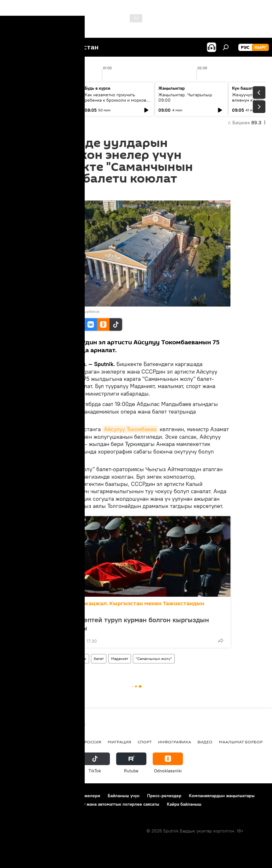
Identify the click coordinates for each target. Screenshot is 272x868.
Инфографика (175, 742)
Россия (93, 742)
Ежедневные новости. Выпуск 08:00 (42, 97)
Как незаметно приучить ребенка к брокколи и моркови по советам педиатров (117, 100)
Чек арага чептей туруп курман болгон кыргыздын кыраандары (128, 624)
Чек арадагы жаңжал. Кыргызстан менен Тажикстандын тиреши (126, 607)
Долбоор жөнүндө (25, 796)
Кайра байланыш (184, 804)
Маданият (120, 659)
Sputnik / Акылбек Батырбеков (72, 311)
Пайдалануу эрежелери (76, 796)
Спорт (145, 742)
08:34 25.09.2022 (60, 193)
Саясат (49, 742)
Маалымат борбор (241, 742)
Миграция (119, 742)
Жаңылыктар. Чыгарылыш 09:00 (185, 97)
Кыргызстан (55, 659)
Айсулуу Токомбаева (130, 429)
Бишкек (80, 659)
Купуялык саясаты (25, 804)
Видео (205, 742)
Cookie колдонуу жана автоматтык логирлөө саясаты (105, 804)
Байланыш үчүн (124, 796)
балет (99, 659)
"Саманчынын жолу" (154, 659)
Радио (71, 742)
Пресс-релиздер (164, 796)
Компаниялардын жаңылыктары (222, 796)
